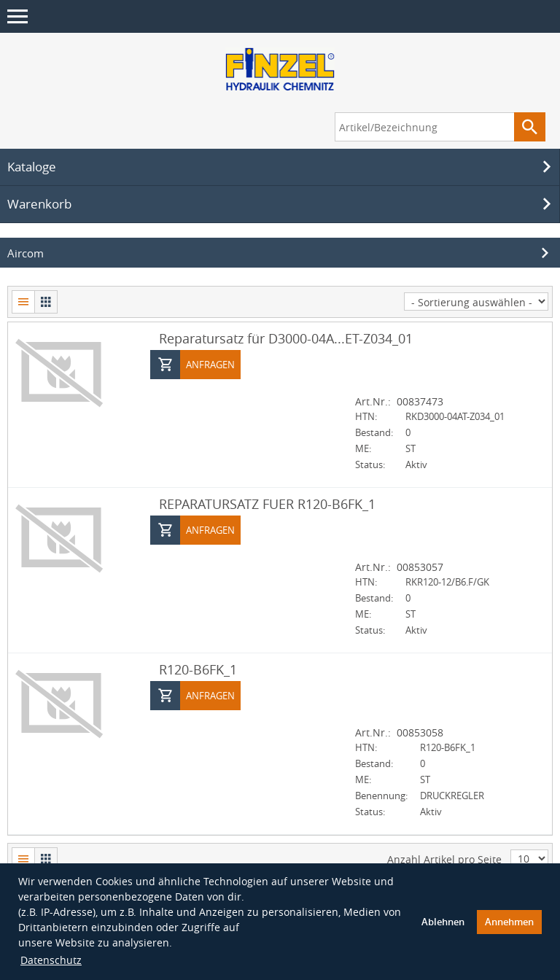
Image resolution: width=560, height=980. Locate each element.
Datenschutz (51, 960)
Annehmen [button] (509, 922)
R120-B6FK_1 (198, 669)
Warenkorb (281, 204)
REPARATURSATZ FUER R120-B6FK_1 (267, 504)
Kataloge (281, 167)
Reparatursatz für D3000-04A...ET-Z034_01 (286, 338)
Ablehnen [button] (443, 922)
